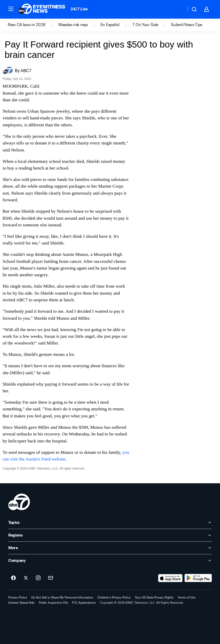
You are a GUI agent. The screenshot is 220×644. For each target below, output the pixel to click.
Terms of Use (187, 597)
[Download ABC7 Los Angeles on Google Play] (198, 578)
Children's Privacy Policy (114, 597)
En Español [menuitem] (110, 25)
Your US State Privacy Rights (154, 597)
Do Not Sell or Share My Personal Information (62, 597)
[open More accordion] (110, 548)
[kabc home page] (19, 502)
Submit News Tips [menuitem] (187, 25)
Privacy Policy (18, 597)
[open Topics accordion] (110, 523)
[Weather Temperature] (178, 9)
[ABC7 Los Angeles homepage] (42, 9)
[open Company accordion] (110, 561)
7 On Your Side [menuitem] (145, 25)
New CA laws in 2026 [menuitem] (27, 25)
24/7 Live (79, 9)
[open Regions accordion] (110, 535)
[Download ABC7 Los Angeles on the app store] (170, 578)
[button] (11, 9)
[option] (33, 25)
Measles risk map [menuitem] (73, 25)
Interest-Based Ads (21, 603)
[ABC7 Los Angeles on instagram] (38, 578)
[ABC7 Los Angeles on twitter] (26, 578)
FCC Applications (84, 603)
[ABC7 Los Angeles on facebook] (13, 578)
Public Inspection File (53, 603)
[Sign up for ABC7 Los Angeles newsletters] (51, 578)
